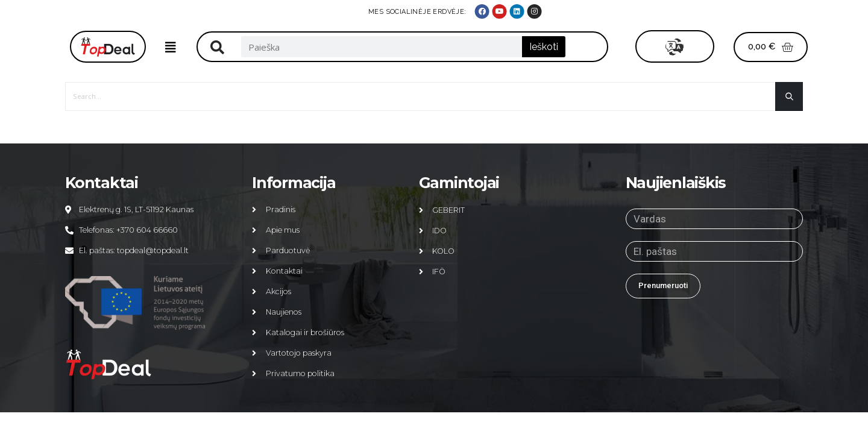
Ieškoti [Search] (544, 47)
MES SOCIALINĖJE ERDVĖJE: (683, 12)
